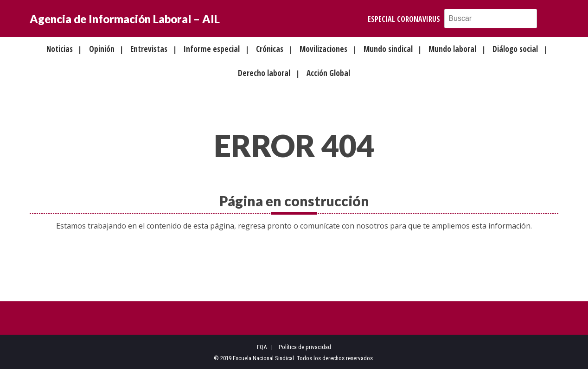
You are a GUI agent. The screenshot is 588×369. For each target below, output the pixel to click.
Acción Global (328, 73)
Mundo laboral (452, 49)
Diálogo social (515, 49)
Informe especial (212, 49)
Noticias (60, 49)
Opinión (102, 49)
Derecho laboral (264, 73)
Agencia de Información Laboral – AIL (125, 19)
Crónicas (270, 49)
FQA (262, 347)
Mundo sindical (388, 49)
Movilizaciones (323, 49)
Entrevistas (149, 49)
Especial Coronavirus (404, 19)
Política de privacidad (305, 347)
